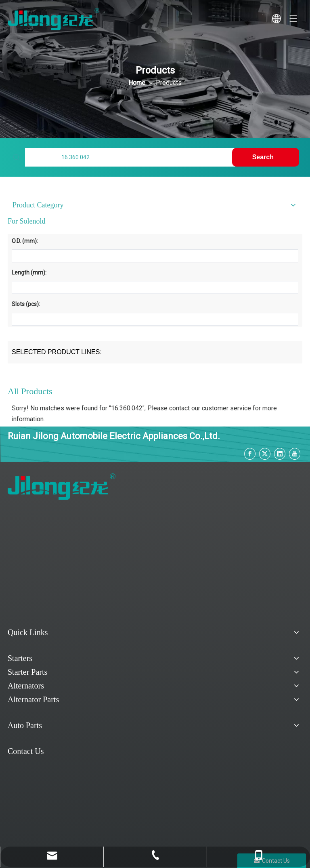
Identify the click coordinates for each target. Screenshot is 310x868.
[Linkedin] (280, 454)
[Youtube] (295, 454)
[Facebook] (250, 454)
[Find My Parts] (130, 157)
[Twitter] (265, 454)
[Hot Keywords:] (266, 157)
